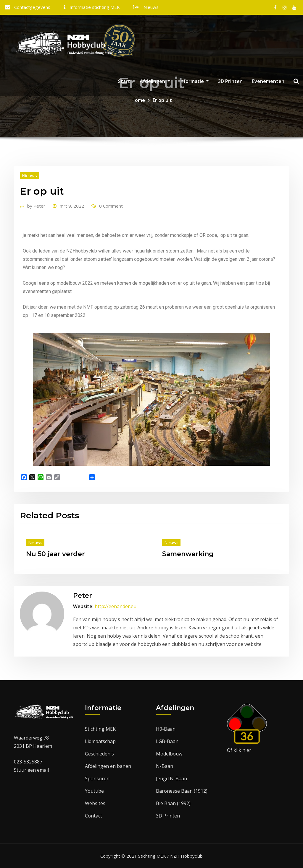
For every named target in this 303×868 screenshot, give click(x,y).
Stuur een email (31, 770)
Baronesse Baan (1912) (182, 791)
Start (124, 81)
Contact (94, 816)
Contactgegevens (32, 7)
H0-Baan (166, 729)
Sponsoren (97, 779)
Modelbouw (169, 754)
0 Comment (111, 206)
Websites (95, 803)
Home (138, 100)
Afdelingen (155, 81)
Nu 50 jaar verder (55, 554)
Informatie (194, 81)
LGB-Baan (167, 741)
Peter (36, 206)
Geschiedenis (99, 754)
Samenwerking (188, 554)
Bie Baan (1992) (173, 803)
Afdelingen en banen (108, 766)
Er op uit (162, 100)
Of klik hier (239, 750)
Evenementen (268, 81)
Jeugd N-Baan (171, 779)
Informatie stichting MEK (95, 7)
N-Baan (165, 766)
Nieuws (151, 7)
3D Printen (230, 81)
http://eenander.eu (116, 606)
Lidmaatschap (100, 741)
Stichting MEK (100, 729)
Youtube (94, 791)
